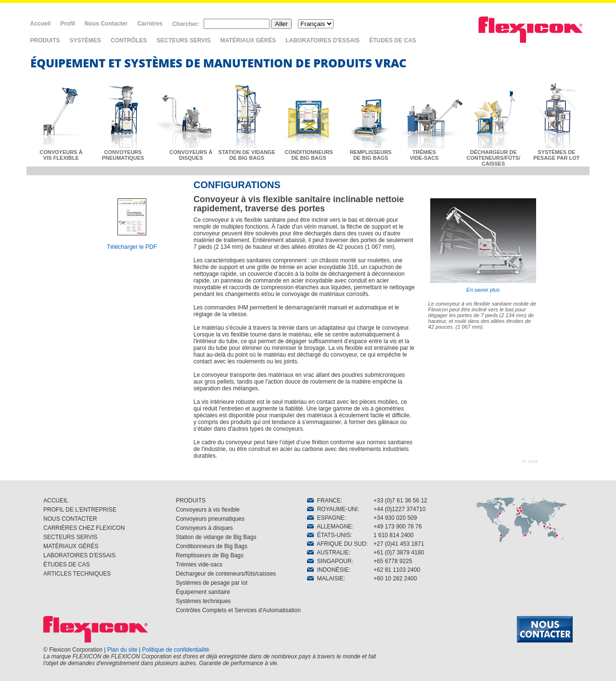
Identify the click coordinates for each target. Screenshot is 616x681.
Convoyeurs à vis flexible (208, 510)
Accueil (41, 24)
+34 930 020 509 (395, 518)
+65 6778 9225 (393, 561)
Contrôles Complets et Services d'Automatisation (238, 610)
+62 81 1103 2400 (397, 570)
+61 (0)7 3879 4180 (399, 553)
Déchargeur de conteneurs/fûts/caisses (226, 574)
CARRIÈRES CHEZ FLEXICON (84, 528)
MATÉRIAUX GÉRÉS (248, 40)
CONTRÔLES (129, 40)
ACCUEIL (56, 501)
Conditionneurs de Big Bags (212, 546)
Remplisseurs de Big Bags (210, 555)
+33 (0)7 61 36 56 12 (400, 501)
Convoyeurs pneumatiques (210, 519)
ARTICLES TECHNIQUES (77, 574)
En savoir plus (483, 245)
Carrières (150, 24)
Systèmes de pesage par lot (212, 583)
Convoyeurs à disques (204, 528)
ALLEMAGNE (329, 527)
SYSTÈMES (85, 40)
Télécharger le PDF (132, 247)
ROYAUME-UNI (332, 509)
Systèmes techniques (203, 601)
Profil (68, 24)
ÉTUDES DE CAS (392, 40)
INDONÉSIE (328, 570)
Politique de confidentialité (175, 650)
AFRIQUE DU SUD (337, 544)
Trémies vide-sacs (199, 565)
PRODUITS (45, 40)
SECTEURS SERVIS (183, 40)
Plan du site (122, 650)
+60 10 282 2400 (395, 578)
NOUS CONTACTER (70, 519)
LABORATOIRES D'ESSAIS (323, 40)
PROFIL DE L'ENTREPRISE (80, 510)
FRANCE (324, 501)
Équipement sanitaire (203, 592)
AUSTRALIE (328, 553)
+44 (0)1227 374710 (399, 509)
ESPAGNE (326, 518)
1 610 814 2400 (393, 535)
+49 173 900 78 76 (398, 527)
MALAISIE (325, 578)
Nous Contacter (106, 24)
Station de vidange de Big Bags (216, 537)
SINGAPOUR (329, 561)
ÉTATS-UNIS (329, 535)
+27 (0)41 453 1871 (399, 544)
